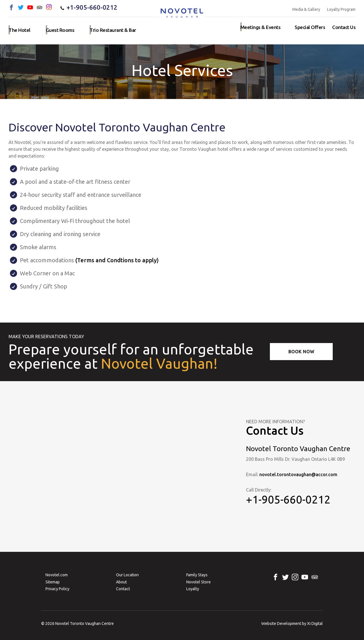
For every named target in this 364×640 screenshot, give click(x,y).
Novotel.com (57, 575)
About (121, 582)
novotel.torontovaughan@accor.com (298, 474)
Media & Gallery (306, 9)
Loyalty (193, 589)
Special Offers (312, 29)
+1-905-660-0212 (88, 7)
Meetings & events (265, 29)
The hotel (19, 29)
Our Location (127, 575)
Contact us (344, 29)
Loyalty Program (341, 9)
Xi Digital (315, 624)
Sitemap (53, 582)
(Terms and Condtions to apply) (117, 260)
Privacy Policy (57, 589)
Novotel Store (198, 582)
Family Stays (197, 575)
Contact (123, 589)
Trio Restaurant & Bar (108, 29)
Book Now (301, 352)
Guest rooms (58, 29)
